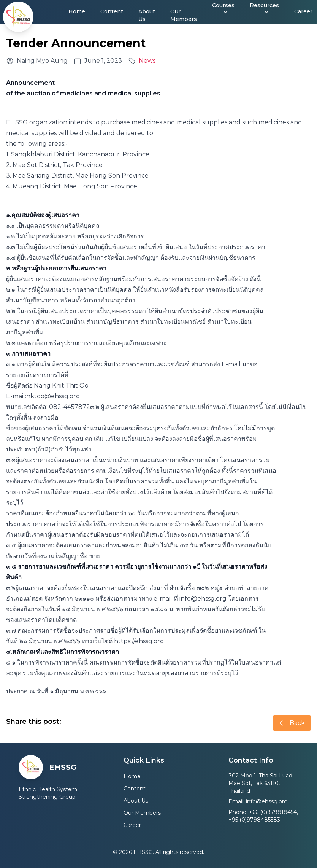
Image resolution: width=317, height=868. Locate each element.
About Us (147, 15)
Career (303, 11)
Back (292, 723)
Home (77, 11)
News (147, 61)
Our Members (184, 15)
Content (112, 11)
